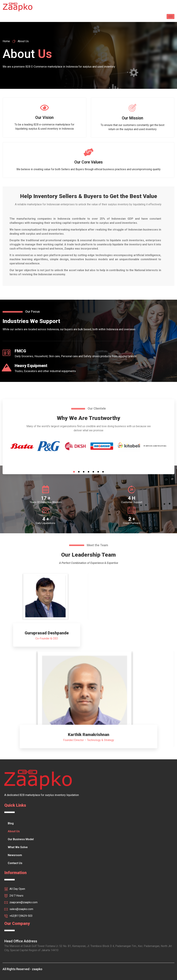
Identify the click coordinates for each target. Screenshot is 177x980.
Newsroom (15, 855)
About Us (14, 831)
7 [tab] (103, 472)
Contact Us (15, 863)
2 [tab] (79, 472)
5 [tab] (93, 472)
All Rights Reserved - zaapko (22, 969)
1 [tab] (74, 472)
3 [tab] (84, 472)
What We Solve (18, 847)
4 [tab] (88, 472)
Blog (11, 823)
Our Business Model (21, 839)
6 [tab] (98, 472)
